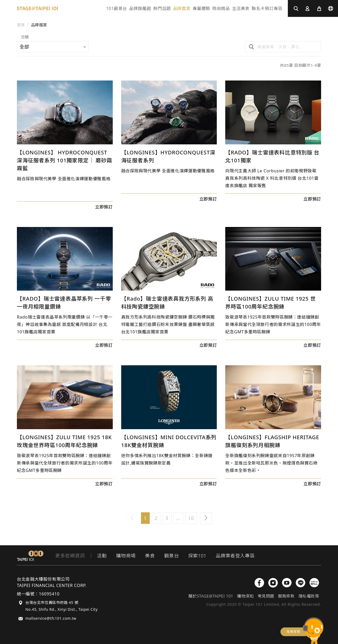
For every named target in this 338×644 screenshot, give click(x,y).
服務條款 (286, 596)
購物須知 (245, 596)
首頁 (21, 25)
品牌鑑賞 (182, 8)
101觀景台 (117, 8)
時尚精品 (221, 8)
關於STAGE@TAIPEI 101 (211, 596)
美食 (150, 556)
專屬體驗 (201, 8)
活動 (102, 556)
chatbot (302, 631)
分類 (25, 37)
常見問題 (266, 596)
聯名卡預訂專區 (267, 8)
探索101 (197, 556)
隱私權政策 (309, 596)
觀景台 (172, 556)
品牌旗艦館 (140, 8)
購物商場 (126, 556)
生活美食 (241, 8)
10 (191, 518)
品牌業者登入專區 (235, 556)
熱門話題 (162, 8)
